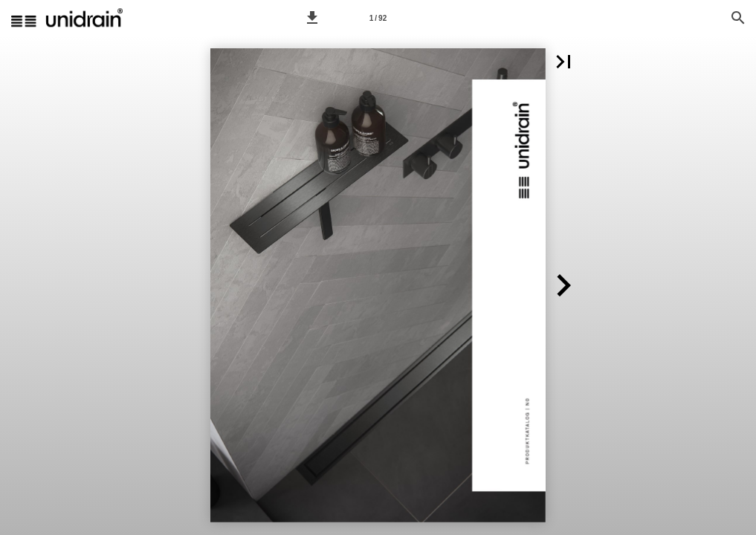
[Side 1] (378, 18)
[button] (312, 18)
